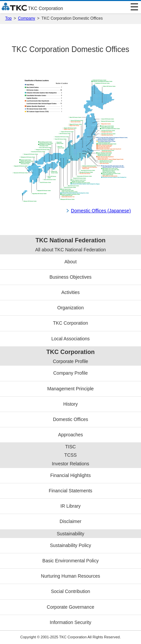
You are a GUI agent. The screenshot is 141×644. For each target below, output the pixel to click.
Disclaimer (70, 521)
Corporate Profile (71, 361)
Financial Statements (70, 491)
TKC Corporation (70, 323)
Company (26, 18)
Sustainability (70, 534)
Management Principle (70, 389)
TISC (71, 447)
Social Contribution (71, 591)
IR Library (70, 506)
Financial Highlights (70, 475)
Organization (70, 308)
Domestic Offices (71, 419)
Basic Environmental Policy (70, 561)
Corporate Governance (70, 607)
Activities (70, 292)
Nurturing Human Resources (70, 576)
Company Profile (71, 373)
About (70, 262)
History (71, 404)
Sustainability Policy (71, 545)
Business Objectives (70, 277)
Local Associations (70, 339)
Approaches (70, 435)
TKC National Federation (70, 240)
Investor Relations (70, 464)
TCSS (70, 455)
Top (8, 18)
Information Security (70, 622)
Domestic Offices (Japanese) (101, 211)
